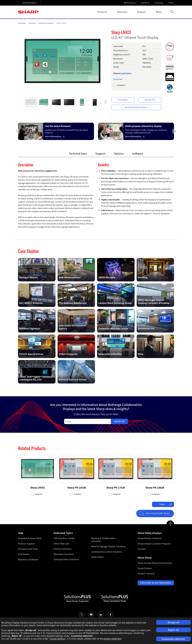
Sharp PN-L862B (155, 488)
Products (103, 12)
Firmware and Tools (28, 549)
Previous (13, 133)
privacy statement (112, 639)
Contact (142, 549)
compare (121, 85)
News (159, 12)
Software (138, 154)
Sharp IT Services (146, 574)
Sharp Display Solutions (150, 538)
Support (142, 12)
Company (159, 3)
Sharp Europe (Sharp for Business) (155, 563)
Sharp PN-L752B (116, 488)
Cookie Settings (57, 639)
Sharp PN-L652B (77, 488)
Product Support (26, 544)
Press (171, 3)
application (126, 73)
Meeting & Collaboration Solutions (103, 540)
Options (119, 154)
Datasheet (118, 79)
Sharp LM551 (38, 488)
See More (145, 3)
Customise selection (173, 639)
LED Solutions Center (64, 538)
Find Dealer (123, 100)
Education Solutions (64, 554)
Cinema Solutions (63, 549)
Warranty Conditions (28, 560)
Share (166, 504)
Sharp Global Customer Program (154, 544)
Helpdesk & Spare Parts (30, 538)
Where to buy (130, 3)
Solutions (123, 12)
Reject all (173, 630)
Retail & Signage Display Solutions (108, 547)
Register (119, 422)
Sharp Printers (145, 568)
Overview (55, 154)
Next (105, 104)
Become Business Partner (136, 107)
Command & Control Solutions (107, 552)
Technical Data (78, 154)
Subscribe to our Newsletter (156, 583)
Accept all (173, 622)
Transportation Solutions (66, 560)
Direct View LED (61, 544)
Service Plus (150, 100)
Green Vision (97, 557)
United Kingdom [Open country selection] (30, 3)
